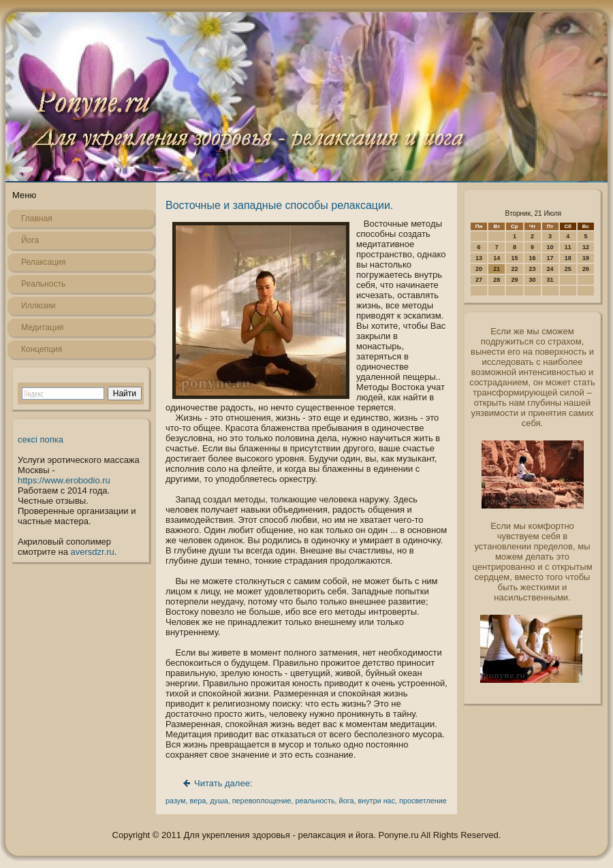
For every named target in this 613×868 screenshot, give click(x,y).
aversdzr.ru (93, 552)
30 (533, 280)
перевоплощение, (263, 801)
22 (514, 269)
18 (568, 258)
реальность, (316, 801)
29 (514, 280)
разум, (177, 801)
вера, (199, 801)
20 (479, 269)
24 (550, 269)
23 (533, 269)
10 (550, 247)
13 (479, 258)
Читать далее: (223, 783)
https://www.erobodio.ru (64, 480)
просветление (423, 801)
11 (568, 247)
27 (479, 280)
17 (550, 258)
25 (568, 269)
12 (586, 247)
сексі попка (41, 439)
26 (586, 269)
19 (586, 258)
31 (550, 280)
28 (497, 280)
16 (533, 258)
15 (514, 258)
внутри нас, (377, 801)
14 (497, 258)
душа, (220, 801)
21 (497, 269)
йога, (348, 801)
